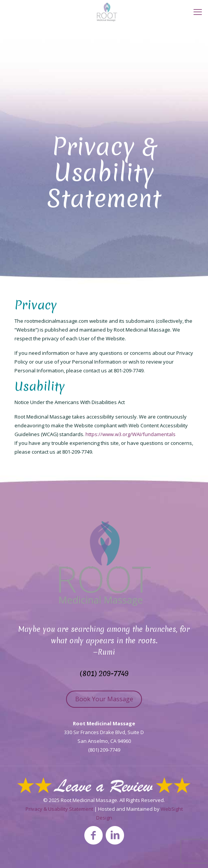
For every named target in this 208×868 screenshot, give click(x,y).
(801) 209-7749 (104, 673)
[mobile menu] (198, 11)
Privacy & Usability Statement (59, 809)
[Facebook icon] (94, 835)
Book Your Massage (104, 699)
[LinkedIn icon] (115, 835)
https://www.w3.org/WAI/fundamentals (131, 434)
